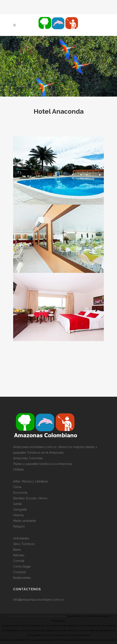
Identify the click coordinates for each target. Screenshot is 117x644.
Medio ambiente (25, 520)
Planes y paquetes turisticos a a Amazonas (43, 463)
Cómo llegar (22, 566)
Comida (19, 560)
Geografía (20, 509)
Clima (17, 487)
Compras (20, 572)
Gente (17, 503)
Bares (17, 549)
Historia (18, 515)
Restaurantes (22, 577)
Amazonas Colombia (28, 458)
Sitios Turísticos (24, 544)
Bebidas (19, 555)
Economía (20, 492)
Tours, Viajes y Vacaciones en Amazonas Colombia (36, 616)
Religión (19, 526)
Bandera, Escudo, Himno (30, 498)
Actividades (21, 538)
